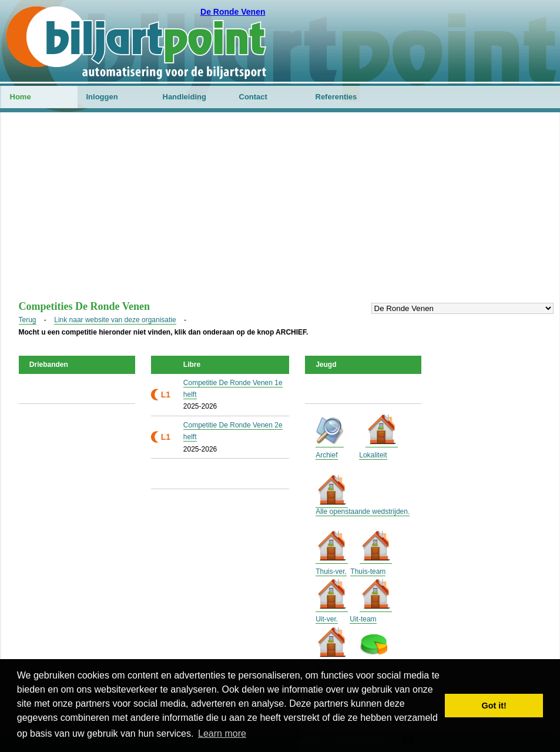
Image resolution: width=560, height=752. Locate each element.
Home (21, 97)
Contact (253, 97)
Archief (326, 455)
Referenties (336, 97)
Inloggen (102, 97)
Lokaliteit (373, 455)
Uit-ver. (327, 619)
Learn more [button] (222, 733)
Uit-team (363, 619)
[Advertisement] (280, 212)
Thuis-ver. (331, 571)
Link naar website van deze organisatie (115, 320)
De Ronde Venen (233, 12)
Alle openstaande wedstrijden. (363, 512)
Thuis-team (368, 571)
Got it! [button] (494, 706)
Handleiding (185, 97)
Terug (28, 320)
